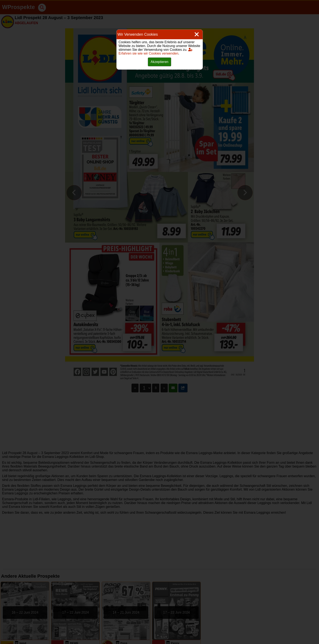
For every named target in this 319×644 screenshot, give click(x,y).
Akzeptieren (159, 62)
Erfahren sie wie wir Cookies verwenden (156, 52)
